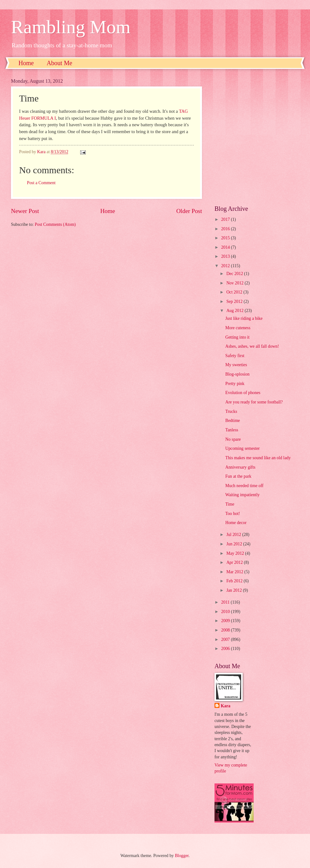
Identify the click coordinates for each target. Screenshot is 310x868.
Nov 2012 (235, 283)
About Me (59, 63)
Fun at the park (238, 476)
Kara (226, 706)
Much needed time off (244, 486)
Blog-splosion (237, 374)
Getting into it (237, 337)
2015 (226, 238)
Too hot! (232, 514)
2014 (226, 247)
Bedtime (232, 421)
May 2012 (236, 553)
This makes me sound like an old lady (258, 458)
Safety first (235, 356)
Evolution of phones (243, 393)
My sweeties (236, 365)
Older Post (189, 211)
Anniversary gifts (240, 467)
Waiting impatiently (242, 495)
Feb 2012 (235, 581)
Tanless (232, 430)
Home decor (236, 523)
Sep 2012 (235, 301)
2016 (226, 229)
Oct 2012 (235, 292)
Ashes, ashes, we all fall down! (252, 346)
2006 (226, 649)
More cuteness (238, 328)
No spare (233, 439)
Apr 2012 (235, 562)
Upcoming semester (242, 448)
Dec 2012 (235, 274)
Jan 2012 (235, 590)
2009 (226, 621)
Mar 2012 (235, 572)
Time (230, 504)
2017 (226, 219)
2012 (226, 266)
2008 (226, 630)
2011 (226, 602)
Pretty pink (235, 384)
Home (26, 63)
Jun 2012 (235, 544)
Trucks (231, 411)
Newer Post (25, 211)
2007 (226, 639)
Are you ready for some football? (254, 402)
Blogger (182, 856)
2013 (226, 256)
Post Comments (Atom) (55, 224)
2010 (226, 612)
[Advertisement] (63, 137)
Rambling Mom (71, 27)
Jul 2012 (234, 535)
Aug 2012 (235, 311)
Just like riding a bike (244, 318)
